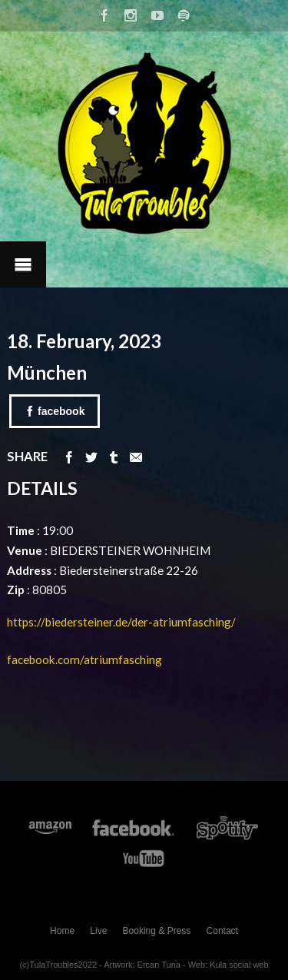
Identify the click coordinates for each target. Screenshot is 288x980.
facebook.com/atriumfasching (84, 659)
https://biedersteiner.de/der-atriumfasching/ (122, 622)
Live (98, 931)
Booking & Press (157, 931)
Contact (222, 931)
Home (62, 931)
